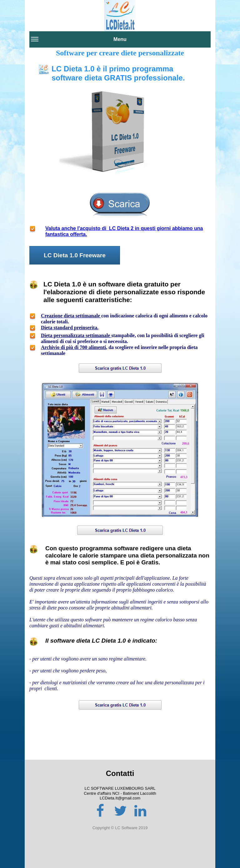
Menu (79, 42)
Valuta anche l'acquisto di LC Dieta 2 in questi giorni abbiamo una (124, 228)
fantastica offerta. (66, 234)
